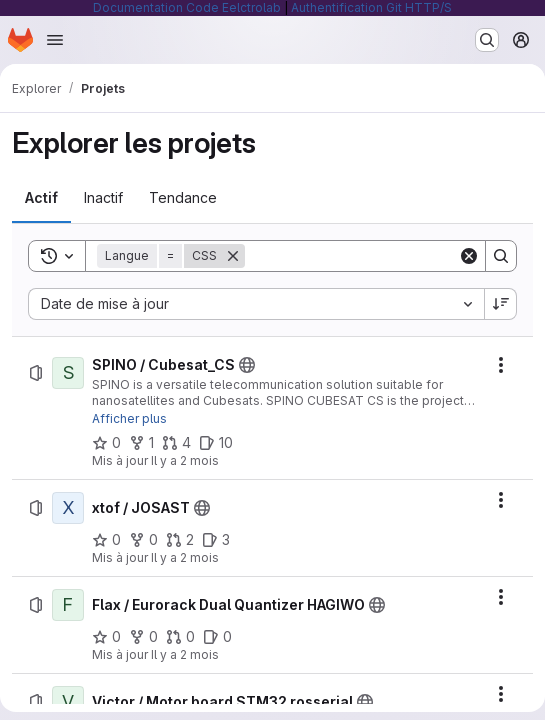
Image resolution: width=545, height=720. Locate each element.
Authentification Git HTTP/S (371, 7)
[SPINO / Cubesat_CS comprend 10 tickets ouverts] (216, 443)
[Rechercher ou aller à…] (487, 40)
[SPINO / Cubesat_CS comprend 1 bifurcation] (141, 443)
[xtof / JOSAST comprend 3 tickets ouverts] (216, 540)
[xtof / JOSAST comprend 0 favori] (106, 540)
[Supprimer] (233, 256)
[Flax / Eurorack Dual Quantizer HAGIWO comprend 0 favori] (106, 637)
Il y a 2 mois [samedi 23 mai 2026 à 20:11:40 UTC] (185, 460)
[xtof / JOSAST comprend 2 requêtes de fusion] (180, 540)
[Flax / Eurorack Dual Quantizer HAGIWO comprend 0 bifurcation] (143, 637)
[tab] (41, 198)
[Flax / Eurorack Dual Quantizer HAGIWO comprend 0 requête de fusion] (180, 637)
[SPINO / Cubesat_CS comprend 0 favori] (106, 443)
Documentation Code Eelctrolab (187, 7)
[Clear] (469, 256)
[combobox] (256, 304)
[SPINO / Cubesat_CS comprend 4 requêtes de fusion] (176, 443)
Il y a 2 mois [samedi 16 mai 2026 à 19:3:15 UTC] (185, 654)
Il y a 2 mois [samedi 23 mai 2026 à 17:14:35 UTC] (185, 557)
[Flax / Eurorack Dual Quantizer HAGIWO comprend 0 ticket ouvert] (217, 637)
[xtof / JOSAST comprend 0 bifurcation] (143, 540)
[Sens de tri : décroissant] (501, 304)
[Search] (369, 256)
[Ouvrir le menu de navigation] (55, 40)
